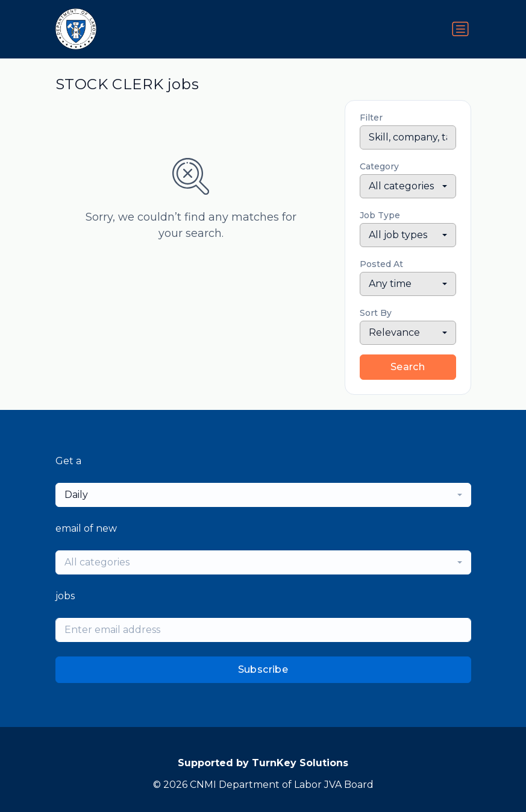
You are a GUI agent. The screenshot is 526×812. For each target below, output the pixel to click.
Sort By (376, 313)
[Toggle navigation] (460, 29)
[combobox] (408, 186)
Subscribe (263, 669)
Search (408, 367)
